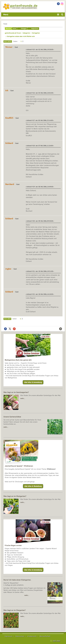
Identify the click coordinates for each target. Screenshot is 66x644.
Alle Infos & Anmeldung (33, 382)
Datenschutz (20, 636)
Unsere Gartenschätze (12, 417)
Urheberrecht (32, 636)
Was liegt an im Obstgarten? (15, 496)
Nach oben (7, 319)
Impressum (8, 636)
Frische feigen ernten (13, 545)
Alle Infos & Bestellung (33, 486)
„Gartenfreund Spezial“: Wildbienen (19, 466)
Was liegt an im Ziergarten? (14, 610)
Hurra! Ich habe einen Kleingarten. (17, 580)
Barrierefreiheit (45, 636)
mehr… (23, 398)
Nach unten (8, 41)
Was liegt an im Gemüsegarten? (16, 392)
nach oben (56, 641)
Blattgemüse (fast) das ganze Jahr (18, 360)
